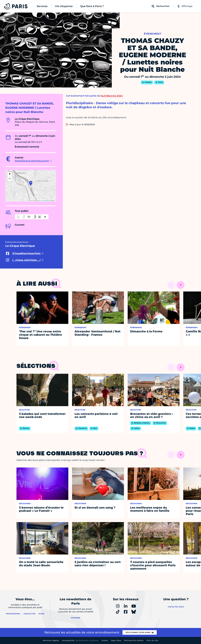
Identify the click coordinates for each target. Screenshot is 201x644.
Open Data (116, 640)
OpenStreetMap (45, 201)
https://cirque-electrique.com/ (32, 161)
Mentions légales (51, 640)
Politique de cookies (134, 640)
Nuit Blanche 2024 (112, 96)
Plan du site (152, 640)
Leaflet (31, 201)
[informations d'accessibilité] (32, 217)
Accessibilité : (80, 640)
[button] (31, 183)
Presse (105, 640)
